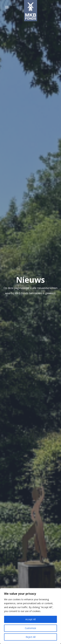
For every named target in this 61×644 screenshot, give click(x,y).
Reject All (31, 637)
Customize (30, 628)
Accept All (30, 619)
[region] (30, 616)
